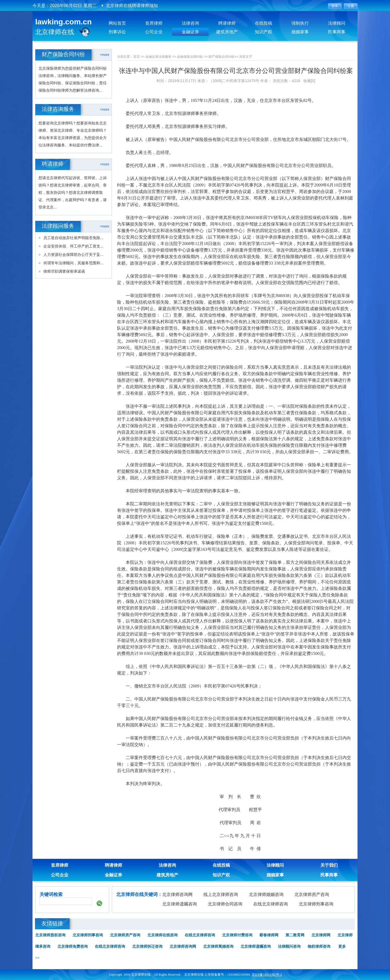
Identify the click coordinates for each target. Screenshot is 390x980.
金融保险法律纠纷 (190, 57)
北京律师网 (321, 935)
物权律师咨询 (319, 947)
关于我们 (329, 865)
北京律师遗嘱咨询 (180, 904)
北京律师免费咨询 (73, 947)
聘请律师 (227, 23)
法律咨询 (190, 23)
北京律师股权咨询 (50, 935)
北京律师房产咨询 (312, 894)
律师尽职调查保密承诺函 (64, 271)
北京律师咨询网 (177, 894)
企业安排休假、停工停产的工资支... (73, 246)
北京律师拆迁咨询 (147, 947)
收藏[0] (309, 81)
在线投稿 (264, 23)
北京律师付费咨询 (237, 935)
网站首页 (117, 23)
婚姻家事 (300, 32)
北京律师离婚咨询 (218, 947)
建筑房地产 (227, 32)
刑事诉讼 (117, 32)
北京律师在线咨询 (162, 935)
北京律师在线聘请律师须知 (132, 6)
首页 (136, 57)
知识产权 (264, 32)
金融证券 (190, 32)
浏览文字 (246, 57)
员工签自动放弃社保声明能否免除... (73, 238)
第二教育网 (295, 935)
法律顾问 (337, 23)
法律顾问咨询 (289, 947)
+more (105, 55)
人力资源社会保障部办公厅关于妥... (73, 255)
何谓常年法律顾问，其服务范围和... (73, 263)
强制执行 (300, 23)
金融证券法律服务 (158, 57)
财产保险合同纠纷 (222, 57)
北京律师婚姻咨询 (266, 894)
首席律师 (154, 23)
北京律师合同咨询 (225, 904)
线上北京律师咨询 (221, 894)
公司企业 (154, 32)
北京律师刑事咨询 (316, 904)
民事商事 (337, 32)
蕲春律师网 (269, 935)
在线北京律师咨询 (271, 904)
